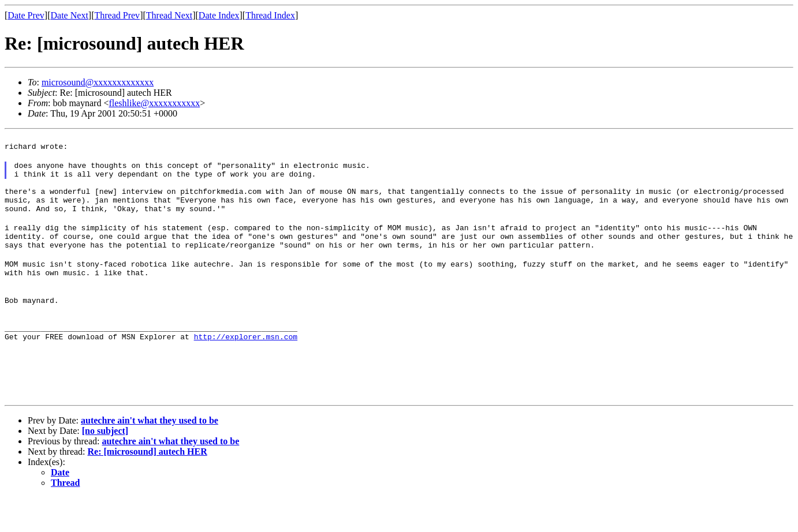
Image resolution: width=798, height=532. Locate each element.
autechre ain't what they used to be (150, 455)
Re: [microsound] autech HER (148, 486)
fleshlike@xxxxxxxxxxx (154, 103)
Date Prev (26, 15)
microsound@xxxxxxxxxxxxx (98, 82)
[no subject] (105, 465)
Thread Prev (117, 15)
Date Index (219, 15)
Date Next (70, 15)
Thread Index (270, 15)
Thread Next (169, 15)
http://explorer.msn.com (246, 368)
